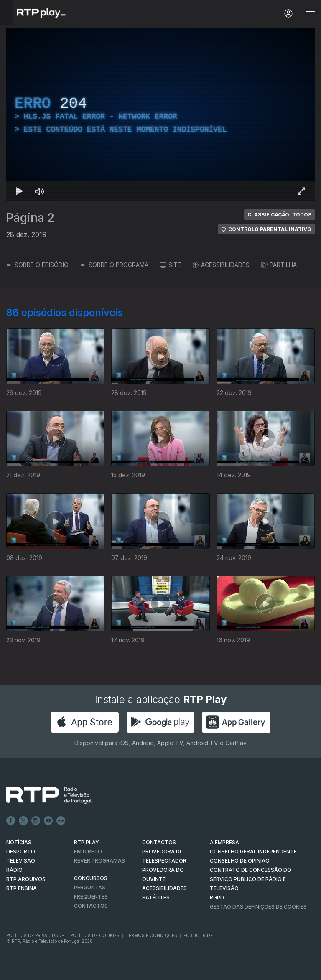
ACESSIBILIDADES (221, 265)
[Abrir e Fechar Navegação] (310, 14)
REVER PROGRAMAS (99, 861)
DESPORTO (21, 851)
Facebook (11, 821)
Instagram (36, 821)
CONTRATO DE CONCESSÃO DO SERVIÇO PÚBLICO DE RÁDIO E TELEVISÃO (251, 879)
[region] (160, 114)
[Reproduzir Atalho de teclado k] (20, 191)
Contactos (91, 906)
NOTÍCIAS (19, 842)
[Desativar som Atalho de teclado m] (40, 191)
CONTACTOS (159, 842)
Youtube (48, 821)
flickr (61, 821)
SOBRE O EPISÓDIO (37, 265)
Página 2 (30, 218)
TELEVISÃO (21, 861)
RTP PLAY (87, 842)
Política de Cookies (95, 935)
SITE (171, 265)
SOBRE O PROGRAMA (114, 265)
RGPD (217, 897)
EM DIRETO (88, 851)
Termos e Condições (152, 935)
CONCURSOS (91, 878)
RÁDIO (14, 870)
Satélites (156, 897)
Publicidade (198, 935)
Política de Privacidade (35, 935)
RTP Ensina (22, 888)
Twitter (23, 821)
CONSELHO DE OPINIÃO (240, 861)
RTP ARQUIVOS (26, 879)
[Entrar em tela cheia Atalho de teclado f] (301, 191)
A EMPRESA (224, 842)
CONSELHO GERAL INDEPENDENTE (253, 851)
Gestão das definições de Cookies (258, 907)
